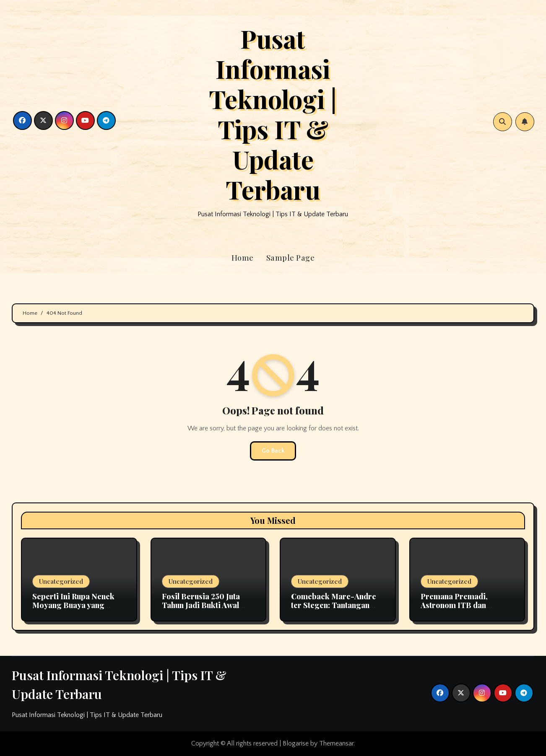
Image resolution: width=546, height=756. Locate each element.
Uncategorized (61, 581)
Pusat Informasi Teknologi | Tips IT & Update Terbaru (273, 114)
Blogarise (296, 743)
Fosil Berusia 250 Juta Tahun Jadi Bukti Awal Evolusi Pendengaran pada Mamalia (201, 610)
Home (243, 258)
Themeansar (336, 743)
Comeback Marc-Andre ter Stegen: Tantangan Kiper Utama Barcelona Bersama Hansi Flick (334, 610)
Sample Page (291, 258)
